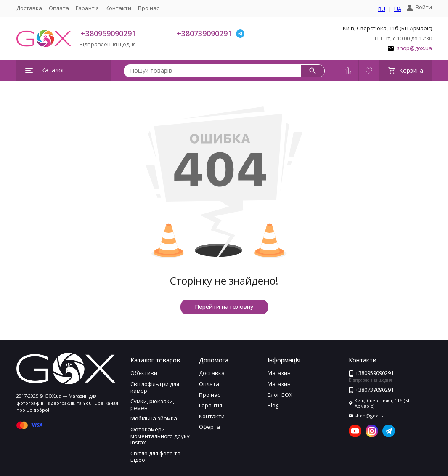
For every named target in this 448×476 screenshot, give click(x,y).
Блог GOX (280, 395)
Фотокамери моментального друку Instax (160, 436)
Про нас (148, 8)
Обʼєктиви (144, 373)
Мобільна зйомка (154, 418)
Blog (273, 405)
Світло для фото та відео (155, 457)
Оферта (209, 427)
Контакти (118, 8)
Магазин (279, 373)
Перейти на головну (224, 307)
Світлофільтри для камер (155, 387)
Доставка (29, 8)
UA (398, 9)
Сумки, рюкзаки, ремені (152, 404)
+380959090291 (108, 33)
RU (382, 9)
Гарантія (87, 8)
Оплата (59, 8)
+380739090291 (204, 33)
